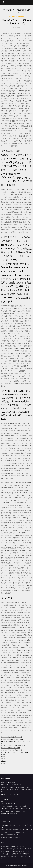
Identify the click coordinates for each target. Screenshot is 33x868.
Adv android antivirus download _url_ (11, 837)
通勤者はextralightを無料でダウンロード (12, 782)
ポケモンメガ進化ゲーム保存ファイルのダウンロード (16, 851)
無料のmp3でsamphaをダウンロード (11, 785)
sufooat (3, 754)
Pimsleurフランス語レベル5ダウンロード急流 (13, 806)
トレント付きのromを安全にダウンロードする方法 (15, 854)
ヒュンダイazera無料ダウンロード (10, 835)
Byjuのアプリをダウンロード (9, 804)
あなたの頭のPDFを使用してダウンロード (12, 846)
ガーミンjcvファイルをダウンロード (12, 737)
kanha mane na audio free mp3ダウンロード (13, 739)
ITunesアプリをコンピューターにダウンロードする (15, 787)
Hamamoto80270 (16, 17)
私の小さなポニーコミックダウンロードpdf (13, 811)
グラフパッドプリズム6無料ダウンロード (13, 746)
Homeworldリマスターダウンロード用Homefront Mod (16, 849)
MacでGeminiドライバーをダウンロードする (13, 832)
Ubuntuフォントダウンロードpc (10, 794)
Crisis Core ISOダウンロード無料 (11, 748)
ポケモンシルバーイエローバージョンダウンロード (16, 752)
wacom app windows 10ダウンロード (12, 750)
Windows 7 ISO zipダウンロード (10, 813)
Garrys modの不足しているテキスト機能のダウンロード (16, 809)
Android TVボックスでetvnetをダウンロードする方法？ (16, 830)
